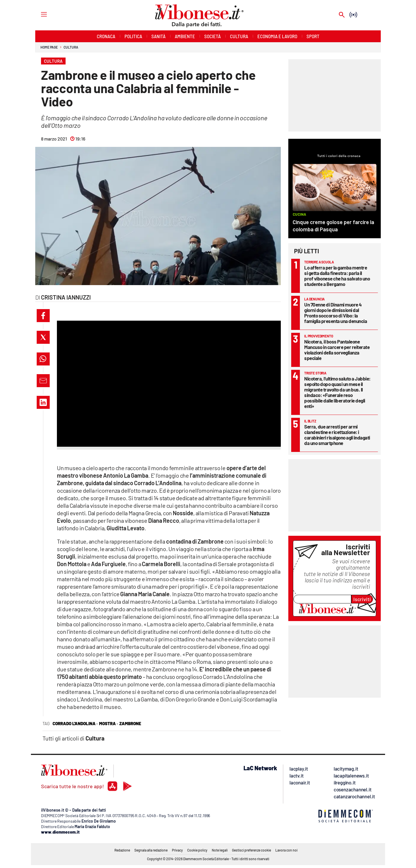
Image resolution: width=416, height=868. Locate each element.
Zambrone (130, 723)
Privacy (177, 850)
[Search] (342, 15)
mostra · (108, 723)
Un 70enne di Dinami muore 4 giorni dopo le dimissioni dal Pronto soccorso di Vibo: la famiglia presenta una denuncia (336, 313)
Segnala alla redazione (151, 850)
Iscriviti (362, 599)
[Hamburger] (39, 14)
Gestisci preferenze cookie (251, 850)
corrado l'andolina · (75, 723)
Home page (49, 47)
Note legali (220, 850)
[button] (43, 316)
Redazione (122, 850)
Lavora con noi (286, 850)
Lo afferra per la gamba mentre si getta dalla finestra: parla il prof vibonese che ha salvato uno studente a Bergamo (337, 276)
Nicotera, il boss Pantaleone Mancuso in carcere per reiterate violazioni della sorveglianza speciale (337, 350)
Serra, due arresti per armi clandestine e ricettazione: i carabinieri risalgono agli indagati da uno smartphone (337, 435)
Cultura (71, 47)
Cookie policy (197, 850)
